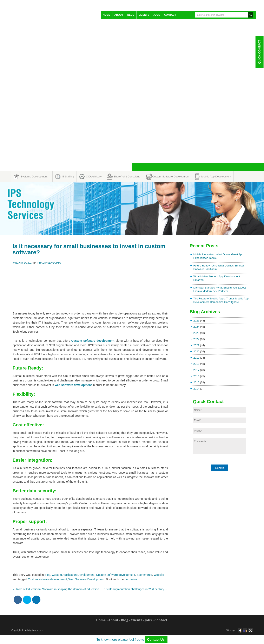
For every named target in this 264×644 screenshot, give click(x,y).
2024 (196, 327)
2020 (196, 351)
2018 (196, 364)
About (119, 15)
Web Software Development (86, 579)
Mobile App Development (216, 177)
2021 (196, 345)
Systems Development (34, 177)
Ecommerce (144, 575)
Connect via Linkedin (245, 632)
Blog (131, 15)
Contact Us (156, 640)
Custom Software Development (171, 177)
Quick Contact (259, 52)
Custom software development (116, 575)
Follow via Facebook (240, 632)
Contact (170, 15)
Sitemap (230, 630)
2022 (196, 339)
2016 (196, 376)
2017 (196, 370)
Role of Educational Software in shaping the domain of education (56, 589)
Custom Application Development (73, 575)
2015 (196, 382)
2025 (196, 321)
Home (107, 15)
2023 (196, 333)
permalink (131, 579)
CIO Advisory (94, 177)
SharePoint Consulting (127, 177)
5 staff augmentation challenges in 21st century (136, 589)
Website (159, 575)
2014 (196, 389)
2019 (196, 358)
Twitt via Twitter (250, 632)
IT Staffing (68, 177)
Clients (144, 15)
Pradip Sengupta (49, 263)
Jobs (157, 15)
